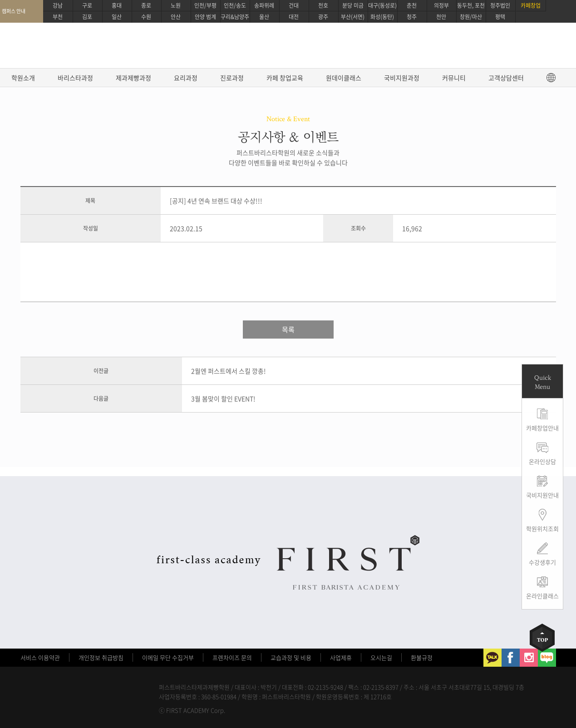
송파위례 (264, 5)
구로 (87, 5)
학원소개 (23, 78)
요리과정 (186, 78)
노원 (176, 5)
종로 (146, 5)
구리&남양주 (235, 17)
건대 (294, 5)
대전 (294, 17)
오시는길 (381, 657)
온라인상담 (542, 461)
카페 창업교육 (285, 78)
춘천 (412, 5)
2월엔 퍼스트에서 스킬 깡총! (229, 371)
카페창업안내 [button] (542, 428)
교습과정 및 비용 (291, 657)
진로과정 (232, 78)
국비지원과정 (402, 78)
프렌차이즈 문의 (232, 657)
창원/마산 (471, 17)
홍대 (117, 5)
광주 (323, 17)
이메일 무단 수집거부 (168, 657)
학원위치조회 (542, 529)
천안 (441, 17)
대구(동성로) (382, 5)
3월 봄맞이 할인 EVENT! (223, 398)
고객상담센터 (506, 78)
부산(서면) (353, 17)
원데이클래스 (344, 78)
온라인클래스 (542, 596)
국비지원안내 (542, 495)
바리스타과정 (75, 78)
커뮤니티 (454, 78)
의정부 (441, 5)
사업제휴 (341, 657)
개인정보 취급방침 (101, 657)
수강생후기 (542, 562)
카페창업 (531, 5)
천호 (323, 5)
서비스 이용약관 (40, 657)
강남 (58, 5)
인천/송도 (235, 5)
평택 (500, 17)
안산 (176, 17)
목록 (288, 330)
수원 (146, 17)
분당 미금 (353, 5)
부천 (58, 17)
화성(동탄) (382, 17)
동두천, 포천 (471, 5)
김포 (87, 17)
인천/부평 (205, 5)
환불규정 (422, 657)
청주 (412, 17)
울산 (264, 17)
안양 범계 (205, 17)
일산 (117, 17)
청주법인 (500, 5)
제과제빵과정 (133, 78)
